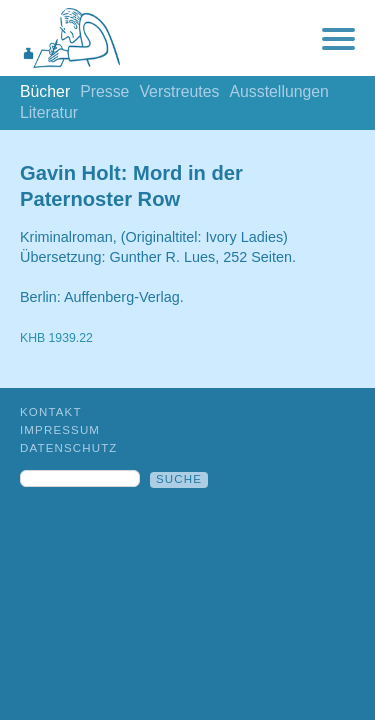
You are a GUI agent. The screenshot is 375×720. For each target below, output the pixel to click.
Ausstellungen (278, 91)
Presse (104, 91)
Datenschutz (69, 448)
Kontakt (51, 412)
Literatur (49, 112)
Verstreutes (179, 91)
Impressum (60, 430)
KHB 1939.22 (56, 338)
